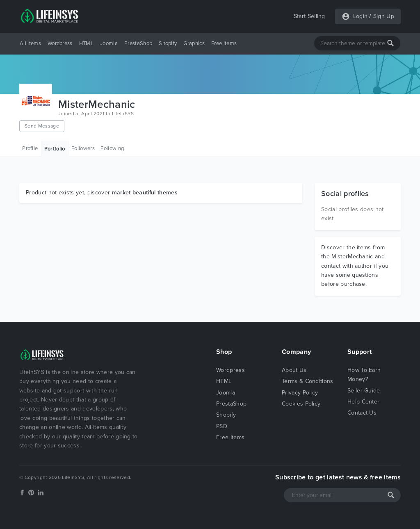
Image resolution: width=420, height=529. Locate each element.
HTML (86, 43)
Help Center (364, 402)
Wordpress (60, 43)
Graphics (194, 43)
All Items (30, 43)
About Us (294, 370)
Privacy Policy (300, 393)
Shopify (168, 43)
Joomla (109, 43)
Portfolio (55, 149)
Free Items (224, 43)
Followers (83, 148)
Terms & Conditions (308, 381)
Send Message (42, 126)
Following (112, 148)
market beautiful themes (145, 193)
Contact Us (362, 413)
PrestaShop (138, 43)
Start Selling (309, 16)
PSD (222, 426)
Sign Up (384, 16)
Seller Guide (364, 391)
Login (361, 16)
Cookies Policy (301, 404)
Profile (30, 148)
